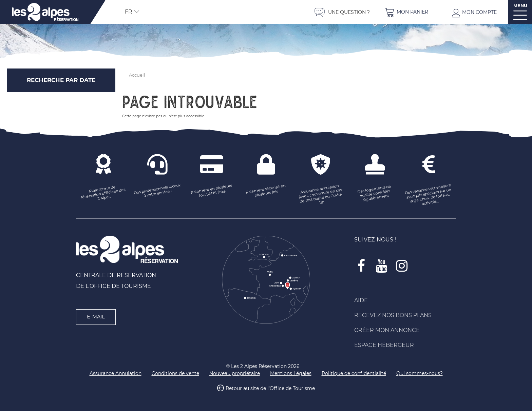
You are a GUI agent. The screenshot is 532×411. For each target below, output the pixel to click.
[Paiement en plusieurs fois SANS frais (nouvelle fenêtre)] (212, 191)
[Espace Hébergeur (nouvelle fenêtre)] (405, 345)
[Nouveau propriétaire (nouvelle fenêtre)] (235, 374)
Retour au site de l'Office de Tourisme (270, 389)
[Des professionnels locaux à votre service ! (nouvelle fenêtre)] (157, 191)
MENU (520, 6)
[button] (406, 12)
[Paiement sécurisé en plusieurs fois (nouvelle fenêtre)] (266, 191)
